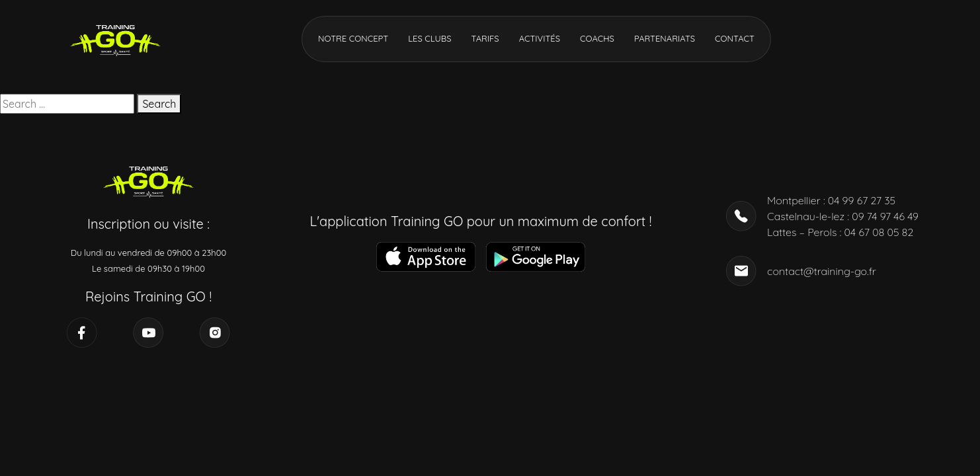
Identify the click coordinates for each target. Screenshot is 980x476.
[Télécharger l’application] (426, 257)
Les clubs (429, 38)
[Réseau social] (82, 333)
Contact (735, 38)
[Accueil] (116, 38)
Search (159, 104)
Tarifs (485, 38)
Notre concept (353, 38)
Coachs (597, 38)
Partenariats (665, 38)
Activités (540, 38)
